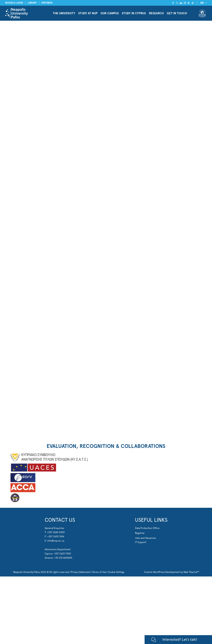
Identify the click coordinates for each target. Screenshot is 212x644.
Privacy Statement (81, 572)
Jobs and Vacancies (145, 538)
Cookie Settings (116, 572)
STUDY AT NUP (88, 13)
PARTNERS (47, 3)
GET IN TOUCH (177, 13)
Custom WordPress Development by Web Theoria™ (171, 572)
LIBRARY (32, 3)
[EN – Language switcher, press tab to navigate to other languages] (203, 3)
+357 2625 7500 (62, 554)
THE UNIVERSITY (64, 13)
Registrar (140, 533)
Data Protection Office (147, 528)
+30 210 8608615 (63, 558)
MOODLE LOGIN (14, 3)
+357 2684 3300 (56, 532)
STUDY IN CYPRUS (134, 13)
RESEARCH (156, 13)
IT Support (141, 542)
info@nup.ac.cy (56, 541)
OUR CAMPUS (110, 13)
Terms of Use (99, 572)
